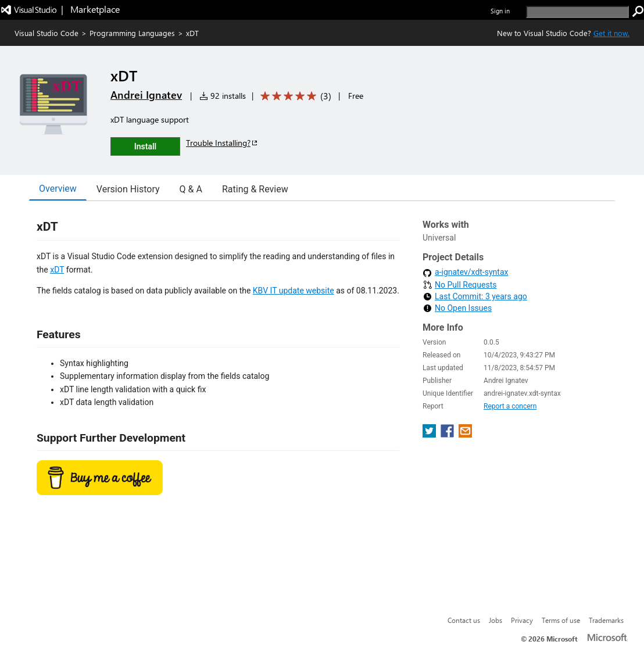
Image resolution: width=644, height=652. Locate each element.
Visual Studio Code (46, 33)
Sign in (500, 11)
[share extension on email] (465, 434)
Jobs (495, 620)
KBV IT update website (294, 291)
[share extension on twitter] (430, 434)
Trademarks (606, 620)
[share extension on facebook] (448, 434)
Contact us (464, 620)
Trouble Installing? (222, 143)
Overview (58, 189)
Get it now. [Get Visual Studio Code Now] (611, 33)
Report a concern (510, 406)
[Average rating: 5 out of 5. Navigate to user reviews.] (294, 96)
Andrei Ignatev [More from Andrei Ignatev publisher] (146, 95)
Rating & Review (255, 189)
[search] (577, 12)
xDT (57, 270)
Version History (128, 189)
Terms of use (561, 620)
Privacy (522, 620)
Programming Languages (132, 33)
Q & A (191, 189)
